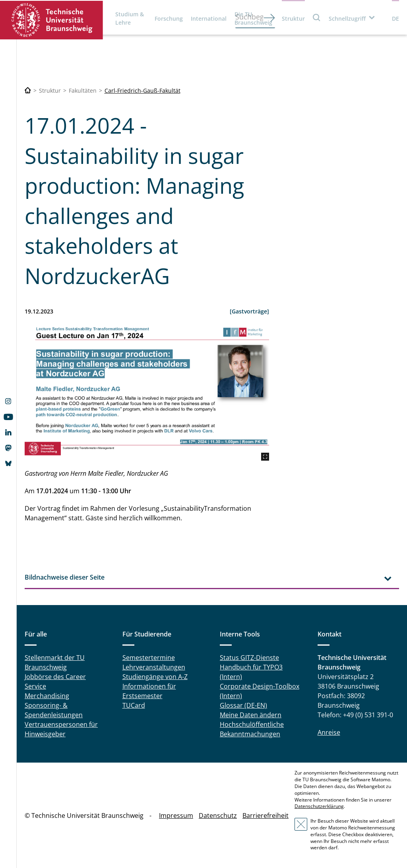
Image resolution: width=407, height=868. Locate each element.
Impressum (176, 815)
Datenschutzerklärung (319, 806)
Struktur (293, 18)
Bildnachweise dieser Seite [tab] (65, 577)
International (209, 18)
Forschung (169, 18)
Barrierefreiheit (266, 815)
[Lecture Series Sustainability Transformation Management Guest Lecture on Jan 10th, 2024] (147, 392)
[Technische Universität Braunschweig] (28, 90)
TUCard (134, 705)
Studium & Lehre (130, 18)
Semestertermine (149, 658)
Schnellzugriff (347, 18)
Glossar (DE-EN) (243, 705)
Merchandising (47, 696)
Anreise (329, 732)
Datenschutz (218, 815)
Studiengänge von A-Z (155, 677)
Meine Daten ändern (251, 715)
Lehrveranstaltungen (154, 667)
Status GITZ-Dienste (249, 658)
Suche (317, 17)
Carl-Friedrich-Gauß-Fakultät (142, 90)
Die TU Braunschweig (253, 18)
